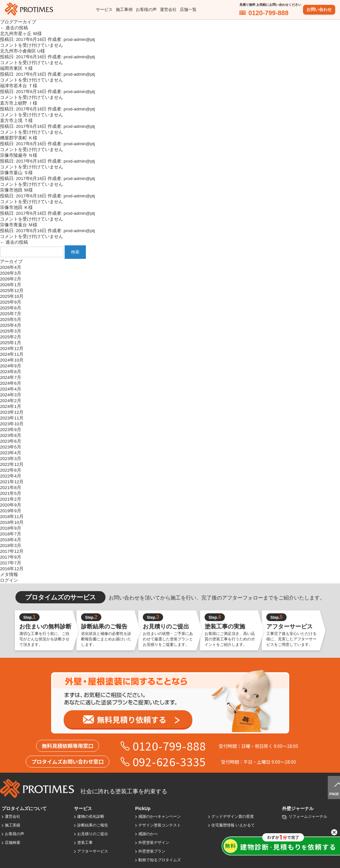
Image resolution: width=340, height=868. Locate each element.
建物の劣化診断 (91, 816)
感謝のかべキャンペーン (160, 816)
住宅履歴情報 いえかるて (233, 825)
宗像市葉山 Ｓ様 (16, 173)
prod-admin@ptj (79, 39)
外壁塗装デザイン (154, 843)
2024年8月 (11, 372)
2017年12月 (12, 551)
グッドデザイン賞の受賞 (233, 816)
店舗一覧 (188, 9)
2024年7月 (11, 377)
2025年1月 (11, 343)
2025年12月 (12, 291)
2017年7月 (11, 563)
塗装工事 (85, 843)
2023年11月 (12, 418)
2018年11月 (12, 517)
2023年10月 (12, 424)
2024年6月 (11, 383)
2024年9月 (11, 366)
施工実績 (13, 825)
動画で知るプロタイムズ (160, 860)
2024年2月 (11, 401)
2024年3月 (11, 395)
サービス (104, 9)
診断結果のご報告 (93, 825)
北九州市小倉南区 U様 (23, 51)
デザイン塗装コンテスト (160, 825)
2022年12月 (12, 464)
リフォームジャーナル (308, 816)
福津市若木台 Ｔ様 (19, 86)
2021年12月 (12, 482)
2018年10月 (12, 522)
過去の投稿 (14, 28)
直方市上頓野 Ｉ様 (19, 103)
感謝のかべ (148, 834)
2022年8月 (11, 470)
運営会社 (168, 9)
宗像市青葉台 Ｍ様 (19, 225)
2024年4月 (11, 389)
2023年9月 (11, 430)
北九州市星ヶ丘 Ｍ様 (21, 34)
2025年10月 (12, 296)
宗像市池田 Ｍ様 (16, 190)
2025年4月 (11, 325)
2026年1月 (11, 285)
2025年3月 (11, 331)
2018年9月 (11, 528)
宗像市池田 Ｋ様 (16, 208)
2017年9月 (11, 557)
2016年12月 (12, 569)
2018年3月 (11, 546)
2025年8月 (11, 308)
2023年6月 (11, 441)
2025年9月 (11, 302)
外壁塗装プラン (152, 851)
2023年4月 (11, 453)
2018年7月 (11, 534)
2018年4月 (11, 540)
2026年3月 (11, 273)
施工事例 (124, 9)
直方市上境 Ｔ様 (16, 121)
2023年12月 (12, 412)
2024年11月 (12, 354)
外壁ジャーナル (298, 808)
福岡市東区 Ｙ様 (16, 68)
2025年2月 (11, 337)
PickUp (143, 808)
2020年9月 (11, 505)
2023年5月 (11, 447)
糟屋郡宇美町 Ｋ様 (19, 138)
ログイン (9, 580)
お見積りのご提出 (93, 834)
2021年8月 (11, 488)
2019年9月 (11, 511)
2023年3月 (11, 459)
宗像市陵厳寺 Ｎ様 (19, 155)
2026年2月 (11, 279)
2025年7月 (11, 314)
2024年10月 (12, 360)
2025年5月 (11, 320)
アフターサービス (93, 851)
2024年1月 (11, 406)
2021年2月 (11, 499)
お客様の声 (146, 9)
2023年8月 (11, 435)
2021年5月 (11, 493)
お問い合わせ (319, 9)
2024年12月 (12, 349)
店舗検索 (13, 843)
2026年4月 (11, 267)
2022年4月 (11, 476)
